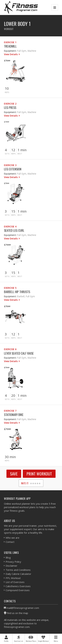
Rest (20, 154)
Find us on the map (17, 613)
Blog (8, 557)
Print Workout (39, 474)
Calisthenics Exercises (18, 586)
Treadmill (10, 46)
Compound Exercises (18, 590)
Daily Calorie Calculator (18, 574)
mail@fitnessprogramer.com (23, 608)
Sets (7, 154)
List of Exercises (15, 582)
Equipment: (10, 51)
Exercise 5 (10, 288)
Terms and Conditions (18, 570)
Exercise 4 (10, 226)
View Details (11, 54)
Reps (7, 92)
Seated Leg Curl (14, 230)
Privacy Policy (13, 562)
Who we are (12, 538)
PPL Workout (13, 578)
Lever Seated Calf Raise (19, 353)
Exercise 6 (10, 349)
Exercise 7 (10, 411)
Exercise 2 (10, 104)
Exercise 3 (10, 165)
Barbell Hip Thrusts (17, 292)
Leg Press (10, 107)
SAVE (14, 474)
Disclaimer (11, 566)
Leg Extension (13, 169)
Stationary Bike (14, 415)
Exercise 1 (10, 42)
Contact (10, 542)
